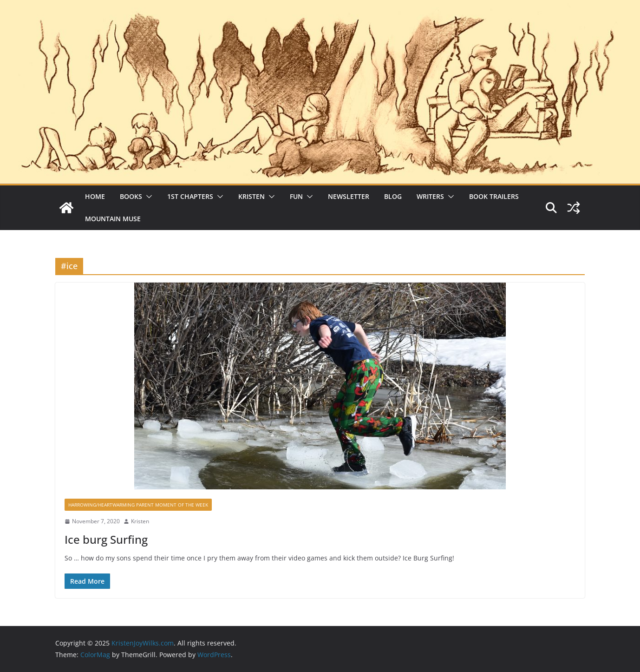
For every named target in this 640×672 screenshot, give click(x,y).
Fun (296, 196)
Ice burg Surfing (106, 539)
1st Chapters (190, 196)
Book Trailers (494, 196)
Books (131, 196)
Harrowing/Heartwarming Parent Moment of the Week (138, 505)
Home (95, 196)
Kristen (251, 196)
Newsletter (349, 196)
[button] (147, 197)
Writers (430, 196)
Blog (393, 196)
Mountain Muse (113, 219)
